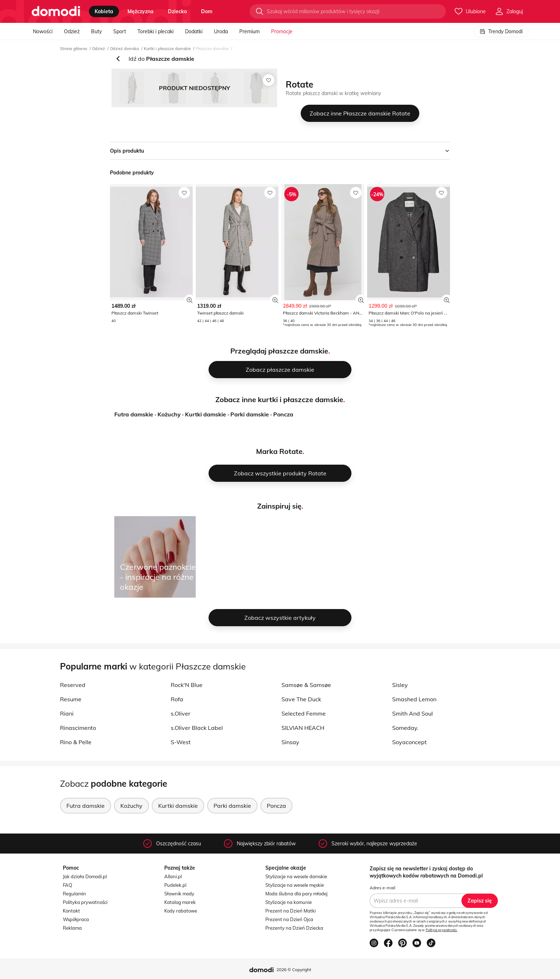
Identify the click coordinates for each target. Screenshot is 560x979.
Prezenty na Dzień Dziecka (294, 928)
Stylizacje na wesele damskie (296, 876)
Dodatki (194, 31)
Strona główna (74, 49)
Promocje (282, 31)
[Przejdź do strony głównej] (56, 11)
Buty (96, 31)
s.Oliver (181, 713)
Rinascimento (78, 728)
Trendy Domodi (501, 31)
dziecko (177, 11)
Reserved (73, 685)
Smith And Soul (412, 713)
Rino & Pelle (76, 742)
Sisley (400, 685)
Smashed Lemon (414, 699)
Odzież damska (124, 49)
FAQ (67, 885)
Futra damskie (134, 414)
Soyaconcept (409, 742)
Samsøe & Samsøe (306, 685)
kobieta (104, 11)
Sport (120, 31)
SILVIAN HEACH (303, 728)
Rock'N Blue (187, 685)
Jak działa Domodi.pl (85, 876)
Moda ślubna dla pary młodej (296, 894)
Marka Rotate (279, 451)
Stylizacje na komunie (289, 902)
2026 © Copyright (294, 970)
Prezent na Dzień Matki (291, 911)
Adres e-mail (382, 888)
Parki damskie (250, 414)
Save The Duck (301, 699)
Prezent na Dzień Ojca (289, 919)
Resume (71, 699)
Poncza (283, 414)
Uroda (221, 31)
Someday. (405, 728)
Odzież (72, 31)
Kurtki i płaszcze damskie (167, 49)
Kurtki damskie (206, 414)
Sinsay (290, 742)
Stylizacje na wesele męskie (295, 885)
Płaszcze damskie (212, 49)
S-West (181, 742)
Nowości (43, 31)
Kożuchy (169, 414)
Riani (67, 713)
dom (207, 11)
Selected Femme (304, 713)
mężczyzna (141, 11)
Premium (249, 31)
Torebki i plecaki (156, 31)
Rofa (177, 699)
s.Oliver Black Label (197, 728)
